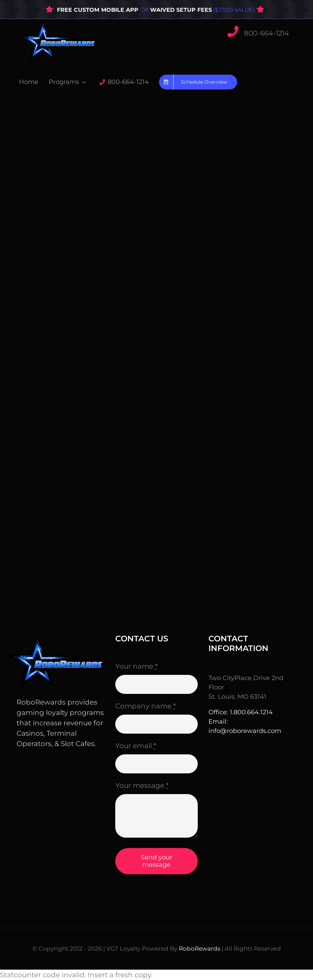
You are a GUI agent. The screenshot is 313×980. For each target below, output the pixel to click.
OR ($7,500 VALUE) (197, 10)
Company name (146, 706)
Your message (142, 785)
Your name (136, 666)
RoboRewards (199, 949)
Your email (136, 746)
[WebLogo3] (58, 22)
